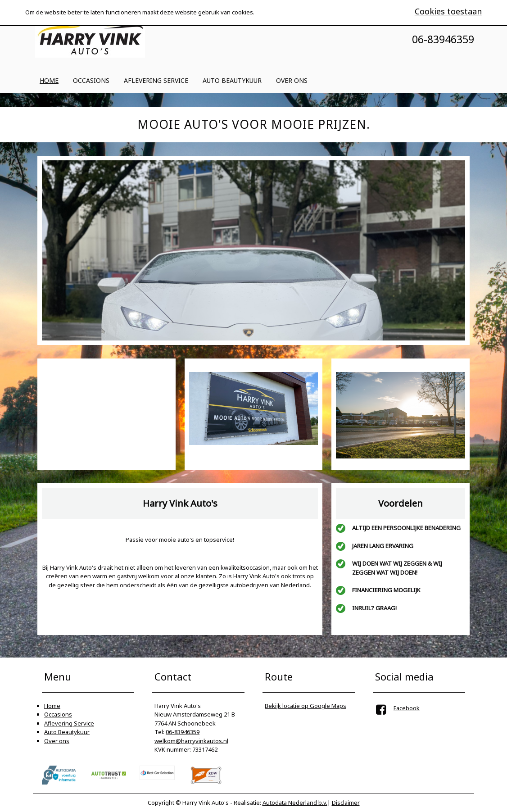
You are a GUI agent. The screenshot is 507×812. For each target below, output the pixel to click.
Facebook (407, 708)
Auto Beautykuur (232, 80)
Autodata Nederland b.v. (295, 803)
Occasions (91, 80)
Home (49, 80)
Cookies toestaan (448, 11)
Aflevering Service (156, 80)
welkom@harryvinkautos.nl (191, 741)
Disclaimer (346, 803)
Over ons (292, 80)
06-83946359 (183, 732)
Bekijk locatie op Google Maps (306, 706)
